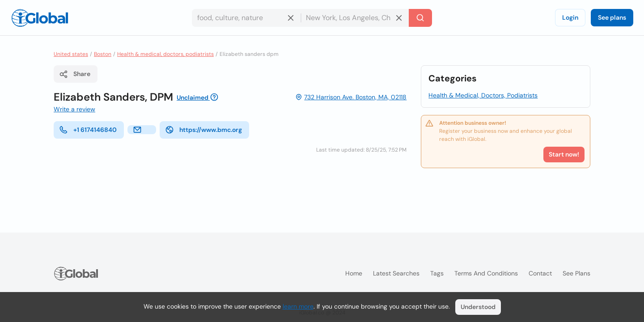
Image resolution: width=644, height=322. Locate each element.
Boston (103, 54)
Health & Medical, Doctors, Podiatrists (483, 95)
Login (570, 17)
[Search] (420, 18)
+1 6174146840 (88, 130)
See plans (612, 17)
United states (71, 54)
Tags (437, 273)
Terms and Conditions (486, 273)
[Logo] (40, 18)
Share (75, 74)
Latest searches (396, 273)
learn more (298, 306)
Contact (540, 273)
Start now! (564, 154)
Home (354, 273)
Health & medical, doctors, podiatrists (165, 54)
